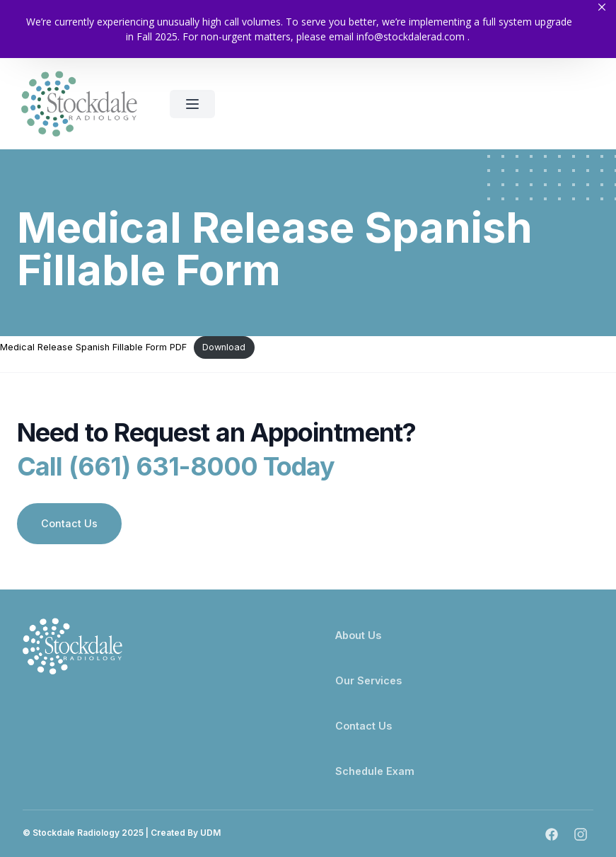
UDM (210, 833)
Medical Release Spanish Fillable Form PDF (93, 347)
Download (224, 347)
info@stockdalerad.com (411, 36)
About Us (358, 635)
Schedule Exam (375, 771)
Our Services (368, 680)
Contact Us (69, 524)
